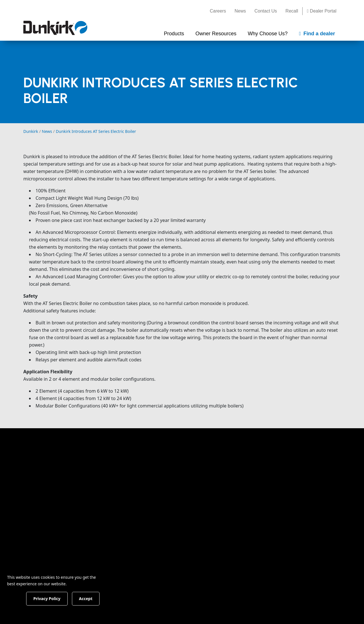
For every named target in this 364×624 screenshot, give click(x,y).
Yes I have (206, 611)
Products (116, 452)
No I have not (257, 611)
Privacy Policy (231, 576)
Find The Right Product (129, 464)
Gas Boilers (116, 502)
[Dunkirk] (55, 28)
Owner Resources (179, 452)
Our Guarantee (224, 474)
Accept (97, 598)
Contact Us (266, 11)
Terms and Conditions (196, 576)
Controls (113, 550)
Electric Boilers (120, 522)
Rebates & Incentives (178, 474)
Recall (292, 11)
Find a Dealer (299, 458)
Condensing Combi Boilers (125, 477)
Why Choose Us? (229, 452)
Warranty (166, 484)
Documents (168, 464)
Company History (226, 464)
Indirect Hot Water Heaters (124, 536)
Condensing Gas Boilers (130, 491)
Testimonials (221, 484)
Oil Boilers (115, 512)
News (240, 11)
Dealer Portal (322, 11)
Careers (218, 11)
